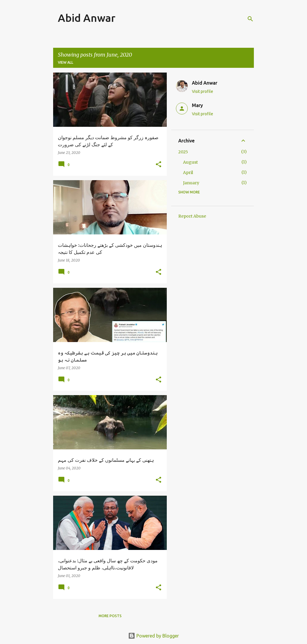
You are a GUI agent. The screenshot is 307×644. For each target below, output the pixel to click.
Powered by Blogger (153, 636)
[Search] (250, 19)
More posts (110, 616)
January (191, 183)
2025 (183, 152)
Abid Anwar (87, 18)
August (190, 162)
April (188, 172)
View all (66, 62)
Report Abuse (192, 216)
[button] (159, 165)
